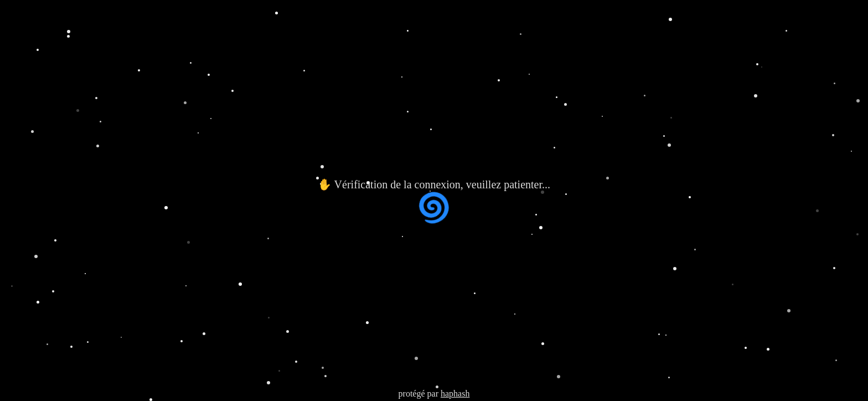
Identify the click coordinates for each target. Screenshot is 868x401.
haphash (455, 394)
